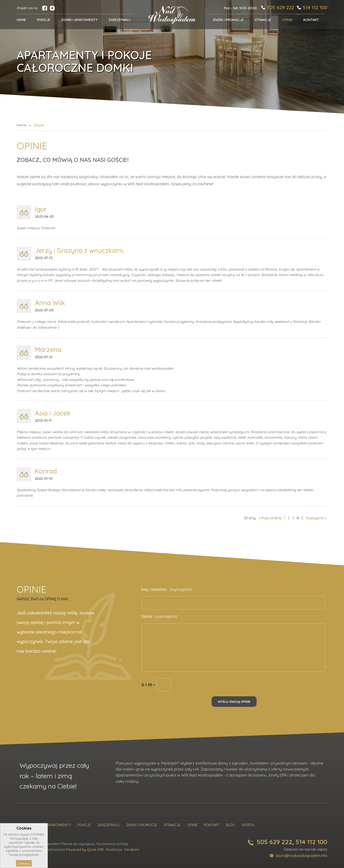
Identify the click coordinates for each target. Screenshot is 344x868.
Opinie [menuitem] (287, 20)
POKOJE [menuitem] (44, 20)
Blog (231, 825)
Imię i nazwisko (167, 589)
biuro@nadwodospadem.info (302, 856)
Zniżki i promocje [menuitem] (228, 20)
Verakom (132, 850)
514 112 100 (315, 8)
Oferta (248, 825)
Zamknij (24, 863)
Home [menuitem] (21, 20)
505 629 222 (280, 8)
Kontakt (212, 825)
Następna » (316, 518)
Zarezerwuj (109, 825)
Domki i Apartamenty (53, 825)
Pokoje (84, 825)
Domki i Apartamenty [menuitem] (79, 20)
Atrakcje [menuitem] (263, 20)
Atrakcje (172, 825)
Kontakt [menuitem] (311, 20)
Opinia (159, 616)
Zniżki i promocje (142, 825)
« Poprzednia (270, 518)
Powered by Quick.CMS (85, 850)
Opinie (192, 825)
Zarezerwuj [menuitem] (119, 20)
